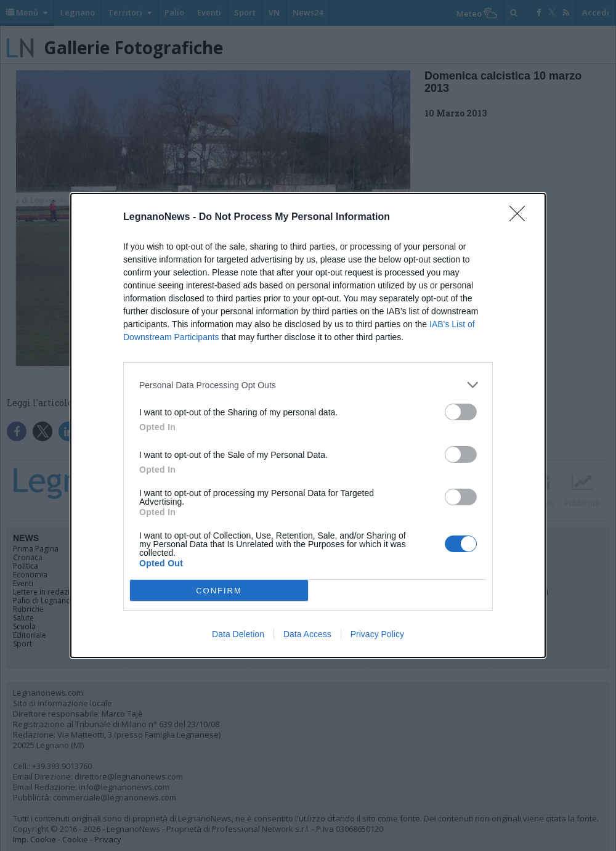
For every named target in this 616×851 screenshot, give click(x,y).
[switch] (461, 412)
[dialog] (308, 425)
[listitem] (308, 385)
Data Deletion (238, 634)
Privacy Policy (377, 634)
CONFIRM (219, 591)
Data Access (307, 634)
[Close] (521, 218)
